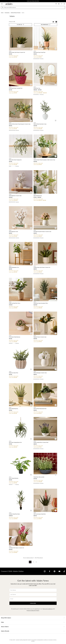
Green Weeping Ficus (38, 196)
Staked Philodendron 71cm (14, 267)
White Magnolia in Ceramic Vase (15, 196)
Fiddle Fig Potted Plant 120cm (15, 303)
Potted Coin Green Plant (14, 373)
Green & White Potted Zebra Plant (40, 409)
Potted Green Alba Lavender (39, 477)
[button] (53, 22)
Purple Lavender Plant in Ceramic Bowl (41, 442)
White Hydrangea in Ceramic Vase (40, 373)
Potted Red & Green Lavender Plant (16, 88)
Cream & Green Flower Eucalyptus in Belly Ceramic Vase (44, 160)
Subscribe (33, 603)
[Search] (3, 8)
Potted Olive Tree (37, 88)
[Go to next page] (36, 562)
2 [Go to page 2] (33, 562)
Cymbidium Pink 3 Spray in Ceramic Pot (16, 548)
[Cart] (64, 4)
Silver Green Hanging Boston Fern (15, 442)
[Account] (59, 4)
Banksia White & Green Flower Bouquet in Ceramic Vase (20, 124)
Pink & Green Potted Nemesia (15, 337)
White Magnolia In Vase (13, 232)
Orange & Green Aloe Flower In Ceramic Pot (42, 267)
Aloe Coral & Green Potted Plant (40, 514)
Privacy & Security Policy (33, 611)
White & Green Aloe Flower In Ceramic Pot (17, 52)
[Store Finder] (56, 4)
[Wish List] (62, 4)
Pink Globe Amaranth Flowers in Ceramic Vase (42, 232)
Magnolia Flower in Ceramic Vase (40, 337)
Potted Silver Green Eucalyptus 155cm (41, 303)
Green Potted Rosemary (13, 409)
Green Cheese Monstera (14, 478)
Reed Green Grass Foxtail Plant (39, 52)
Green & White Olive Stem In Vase (40, 124)
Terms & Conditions (48, 609)
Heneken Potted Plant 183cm (14, 514)
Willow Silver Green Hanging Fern (15, 160)
